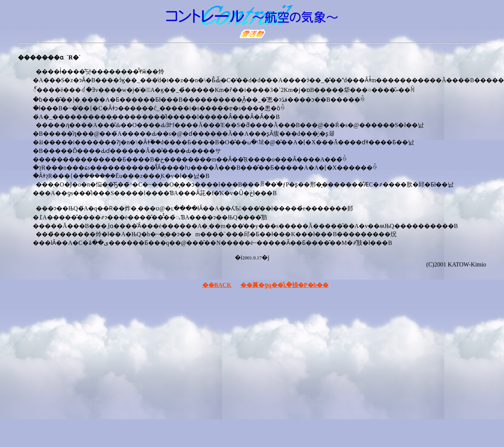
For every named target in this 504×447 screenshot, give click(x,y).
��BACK (217, 285)
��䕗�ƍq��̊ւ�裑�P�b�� (285, 285)
